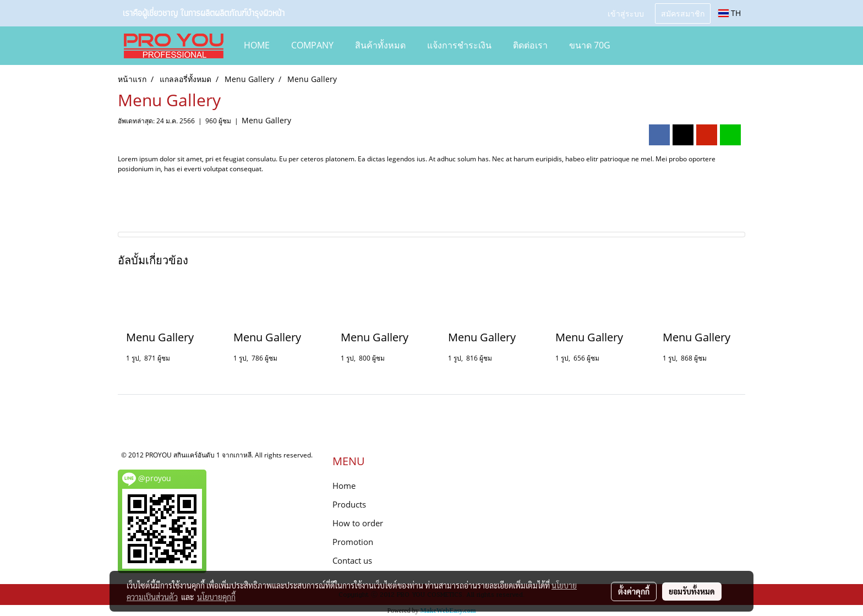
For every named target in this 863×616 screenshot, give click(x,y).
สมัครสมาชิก (683, 13)
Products (349, 504)
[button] (637, 46)
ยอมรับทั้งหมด (692, 591)
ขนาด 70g (590, 45)
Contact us (352, 560)
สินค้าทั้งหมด (380, 45)
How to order (358, 523)
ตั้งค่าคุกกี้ (634, 591)
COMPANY (312, 45)
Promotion (353, 542)
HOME (257, 45)
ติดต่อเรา (530, 45)
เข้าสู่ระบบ (626, 13)
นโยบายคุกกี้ (216, 597)
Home (344, 486)
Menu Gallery (266, 120)
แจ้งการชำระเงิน (459, 45)
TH (730, 13)
